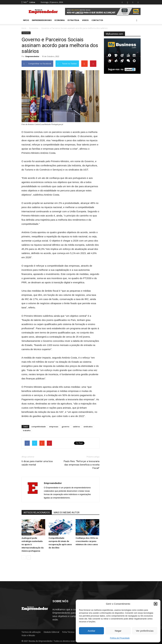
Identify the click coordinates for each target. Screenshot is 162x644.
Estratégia (73, 20)
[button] (156, 604)
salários (76, 427)
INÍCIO (26, 20)
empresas (54, 427)
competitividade (39, 427)
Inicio (24, 28)
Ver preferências (145, 631)
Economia (60, 20)
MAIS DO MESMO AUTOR (67, 513)
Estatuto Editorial (51, 632)
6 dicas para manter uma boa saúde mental (37, 463)
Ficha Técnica (68, 632)
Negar (118, 631)
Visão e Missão (28, 635)
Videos (85, 20)
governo (66, 427)
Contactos (97, 20)
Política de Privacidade (120, 638)
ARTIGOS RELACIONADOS (37, 513)
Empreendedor (32, 56)
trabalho (27, 430)
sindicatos (88, 427)
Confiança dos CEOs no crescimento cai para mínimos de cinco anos (87, 541)
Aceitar (91, 631)
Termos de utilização (31, 632)
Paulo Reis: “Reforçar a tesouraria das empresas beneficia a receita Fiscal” (82, 465)
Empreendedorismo (42, 20)
